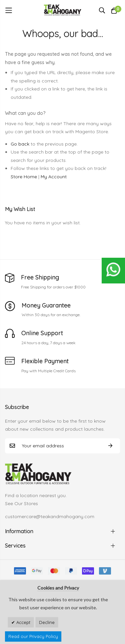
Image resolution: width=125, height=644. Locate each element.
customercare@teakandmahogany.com (50, 516)
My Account (54, 177)
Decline (47, 622)
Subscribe (110, 446)
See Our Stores (21, 503)
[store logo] (62, 10)
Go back (20, 144)
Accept (23, 622)
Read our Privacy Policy (33, 636)
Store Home (24, 177)
